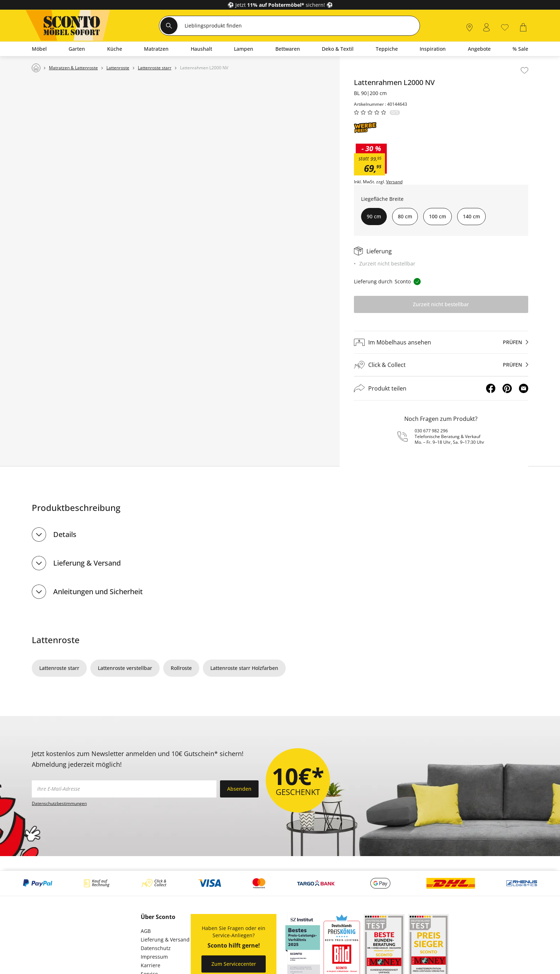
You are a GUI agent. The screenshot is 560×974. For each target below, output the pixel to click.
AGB (146, 931)
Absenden (239, 789)
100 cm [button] (437, 216)
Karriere (151, 965)
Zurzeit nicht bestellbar (441, 304)
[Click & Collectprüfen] (441, 365)
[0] (505, 27)
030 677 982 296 (431, 431)
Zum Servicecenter (234, 964)
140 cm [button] (471, 216)
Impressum (154, 957)
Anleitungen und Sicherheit (98, 592)
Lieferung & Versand (87, 563)
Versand (394, 182)
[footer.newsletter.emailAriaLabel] (124, 789)
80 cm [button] (405, 216)
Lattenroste (56, 640)
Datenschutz (156, 948)
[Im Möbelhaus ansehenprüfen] (441, 342)
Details (65, 534)
